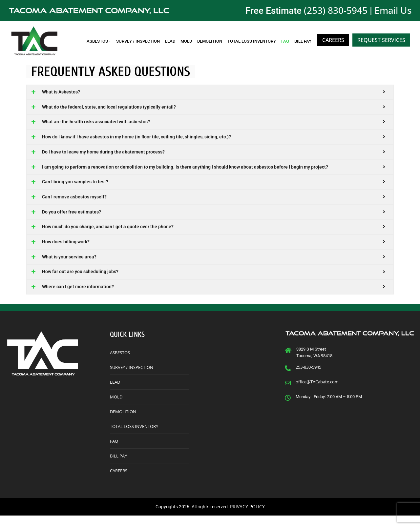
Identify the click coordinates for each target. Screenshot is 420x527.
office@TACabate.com (317, 393)
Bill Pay (303, 41)
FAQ (285, 41)
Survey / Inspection (138, 41)
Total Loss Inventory (252, 41)
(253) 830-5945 (336, 10)
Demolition (210, 41)
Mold (186, 41)
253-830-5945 (308, 378)
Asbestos (97, 41)
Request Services (381, 40)
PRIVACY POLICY (247, 518)
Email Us (393, 10)
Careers (333, 40)
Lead (170, 41)
